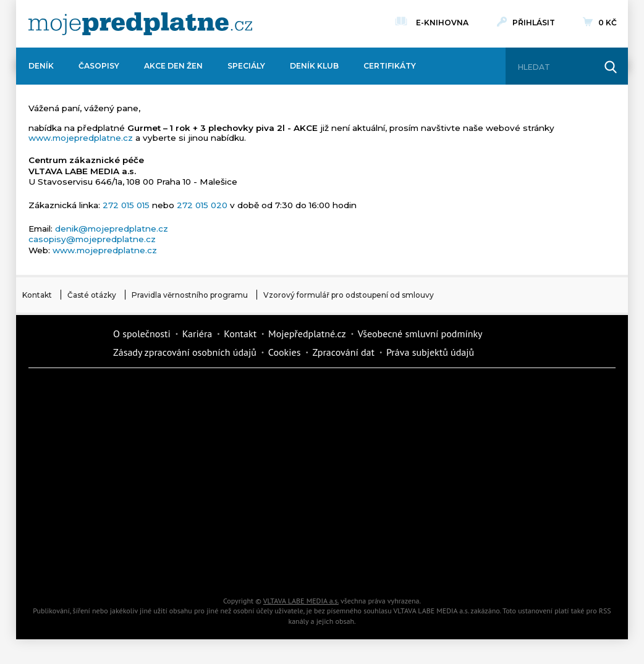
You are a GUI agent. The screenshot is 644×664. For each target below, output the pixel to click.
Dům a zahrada (495, 393)
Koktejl (390, 566)
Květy (180, 479)
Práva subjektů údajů (430, 352)
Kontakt (37, 295)
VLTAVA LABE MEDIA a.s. (301, 601)
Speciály (246, 66)
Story (390, 479)
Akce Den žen (173, 66)
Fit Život (285, 393)
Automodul (75, 566)
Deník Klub (314, 66)
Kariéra (197, 334)
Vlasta (75, 479)
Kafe (285, 436)
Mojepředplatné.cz (307, 334)
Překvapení (285, 523)
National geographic (390, 523)
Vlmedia (66, 343)
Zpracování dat (343, 352)
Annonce (285, 479)
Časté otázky (92, 295)
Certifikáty (390, 66)
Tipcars (495, 436)
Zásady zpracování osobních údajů (185, 352)
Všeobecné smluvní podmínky (420, 334)
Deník (41, 66)
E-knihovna (442, 21)
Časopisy (99, 66)
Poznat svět (180, 566)
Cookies (285, 352)
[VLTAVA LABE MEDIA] (140, 24)
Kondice (75, 436)
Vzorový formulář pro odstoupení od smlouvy (349, 295)
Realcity (180, 436)
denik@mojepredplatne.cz (112, 229)
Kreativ (495, 523)
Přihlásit (534, 23)
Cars (75, 523)
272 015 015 (126, 205)
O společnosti (142, 334)
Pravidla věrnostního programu (190, 295)
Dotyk (180, 393)
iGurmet (180, 523)
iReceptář (390, 436)
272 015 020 (202, 205)
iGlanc (285, 566)
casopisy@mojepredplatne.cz (92, 239)
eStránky (495, 479)
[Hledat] (556, 67)
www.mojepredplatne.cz (81, 138)
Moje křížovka (390, 393)
